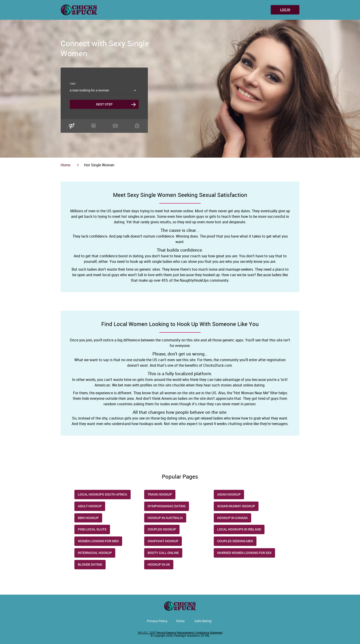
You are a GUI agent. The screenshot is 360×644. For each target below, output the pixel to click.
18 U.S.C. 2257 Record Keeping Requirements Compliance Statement (180, 633)
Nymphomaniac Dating (167, 506)
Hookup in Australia (165, 518)
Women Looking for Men (98, 541)
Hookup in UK (159, 564)
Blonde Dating (90, 564)
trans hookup (160, 494)
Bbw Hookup (88, 518)
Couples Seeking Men (235, 541)
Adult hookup (90, 506)
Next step (104, 104)
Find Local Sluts (92, 529)
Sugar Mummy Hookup (236, 506)
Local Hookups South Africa (103, 494)
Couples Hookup (162, 529)
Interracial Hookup (95, 553)
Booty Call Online (163, 553)
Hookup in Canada (232, 518)
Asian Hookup (229, 494)
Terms (180, 621)
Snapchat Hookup (163, 541)
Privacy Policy (157, 621)
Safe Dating (203, 621)
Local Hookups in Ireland (239, 529)
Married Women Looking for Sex (244, 553)
